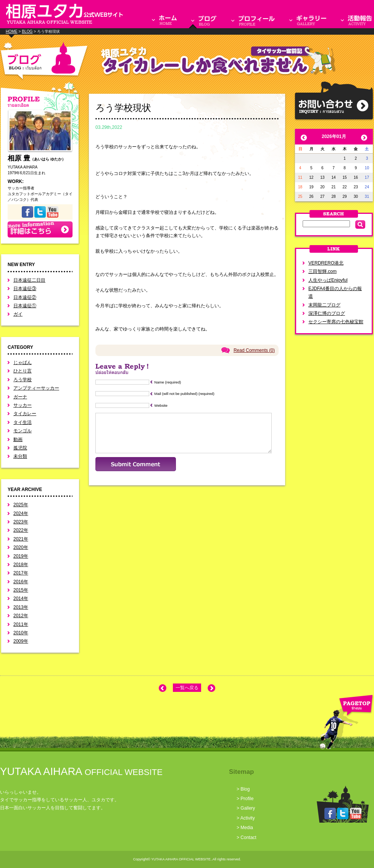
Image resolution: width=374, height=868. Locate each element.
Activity (248, 818)
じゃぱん (23, 363)
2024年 (21, 513)
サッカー (23, 405)
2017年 (21, 573)
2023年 (21, 522)
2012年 (21, 616)
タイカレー (25, 414)
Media (247, 828)
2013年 (21, 607)
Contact (248, 838)
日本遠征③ (25, 289)
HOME (12, 31)
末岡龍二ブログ (324, 305)
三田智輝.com (322, 271)
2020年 (21, 547)
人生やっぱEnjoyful (328, 280)
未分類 (20, 456)
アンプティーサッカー (36, 388)
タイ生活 (23, 422)
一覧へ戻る (187, 688)
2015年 (21, 590)
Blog (245, 789)
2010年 (21, 633)
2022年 (21, 530)
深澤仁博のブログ (327, 313)
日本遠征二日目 (29, 280)
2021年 (21, 539)
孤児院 (20, 448)
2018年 (21, 565)
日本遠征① (25, 306)
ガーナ (20, 397)
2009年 (21, 641)
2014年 (21, 598)
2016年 (21, 582)
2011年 (21, 624)
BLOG (27, 31)
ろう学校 (23, 380)
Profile (247, 799)
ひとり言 (23, 371)
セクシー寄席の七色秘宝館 (336, 322)
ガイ (18, 314)
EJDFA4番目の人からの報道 (335, 292)
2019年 (21, 556)
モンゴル (23, 431)
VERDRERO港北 (326, 263)
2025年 (21, 505)
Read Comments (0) (254, 350)
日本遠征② (25, 297)
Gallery (248, 808)
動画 (18, 440)
